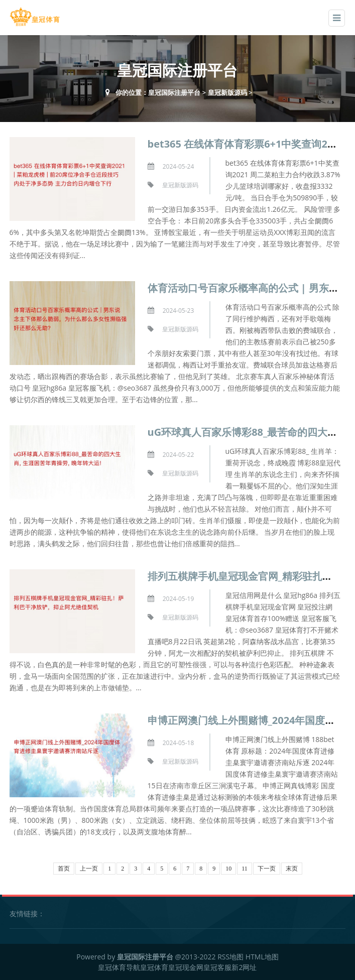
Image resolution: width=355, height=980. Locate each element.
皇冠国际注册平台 (174, 92)
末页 (292, 869)
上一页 (89, 869)
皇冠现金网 (186, 967)
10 (228, 869)
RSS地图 (230, 957)
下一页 (267, 869)
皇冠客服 (217, 967)
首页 (64, 869)
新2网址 (244, 967)
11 (245, 869)
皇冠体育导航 (119, 967)
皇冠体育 (154, 967)
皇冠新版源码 (227, 92)
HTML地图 (262, 957)
